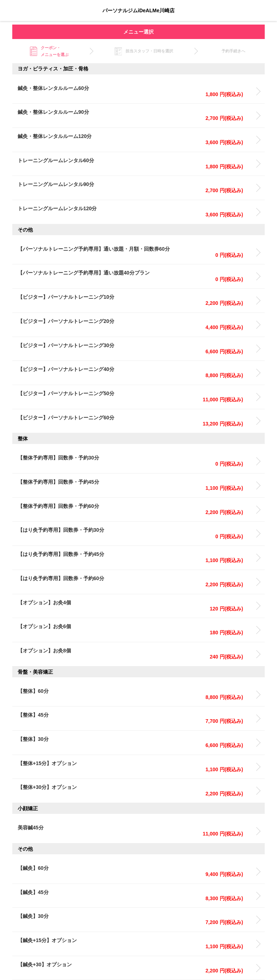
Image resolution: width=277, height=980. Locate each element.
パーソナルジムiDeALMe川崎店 (138, 10)
